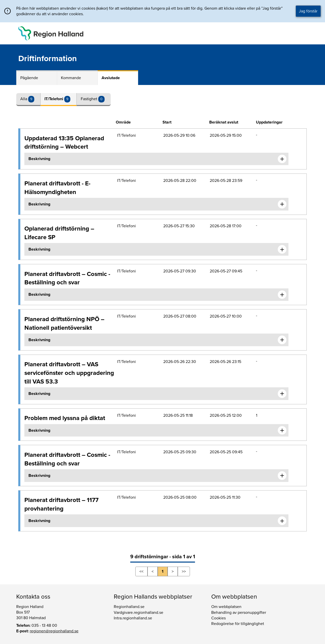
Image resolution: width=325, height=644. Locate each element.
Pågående (29, 78)
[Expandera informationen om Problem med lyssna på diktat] (282, 430)
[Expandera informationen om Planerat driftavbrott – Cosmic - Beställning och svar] (282, 295)
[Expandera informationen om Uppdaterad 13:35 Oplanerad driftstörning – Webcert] (282, 159)
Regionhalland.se (129, 607)
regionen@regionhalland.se (54, 631)
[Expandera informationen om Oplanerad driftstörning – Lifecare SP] (282, 249)
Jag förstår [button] (308, 11)
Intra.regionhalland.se (133, 618)
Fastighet (90, 99)
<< (141, 571)
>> (184, 571)
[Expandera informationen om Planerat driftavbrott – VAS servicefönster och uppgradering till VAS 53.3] (282, 394)
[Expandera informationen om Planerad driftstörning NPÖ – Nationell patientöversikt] (282, 340)
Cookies (218, 618)
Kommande (71, 78)
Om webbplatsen (226, 607)
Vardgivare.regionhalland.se (139, 613)
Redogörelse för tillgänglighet (238, 624)
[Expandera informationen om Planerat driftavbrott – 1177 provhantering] (282, 521)
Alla (24, 99)
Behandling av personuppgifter (239, 613)
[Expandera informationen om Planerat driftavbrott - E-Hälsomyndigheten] (282, 204)
